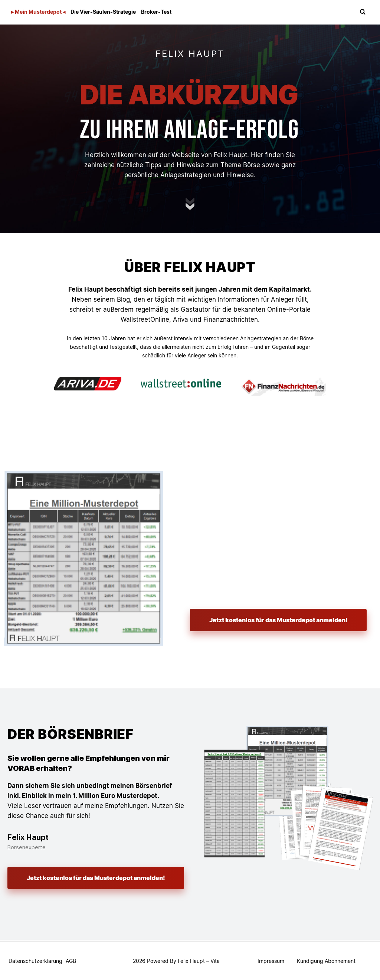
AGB (71, 961)
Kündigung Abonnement (326, 961)
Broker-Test (156, 12)
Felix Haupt (191, 961)
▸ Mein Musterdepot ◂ (38, 12)
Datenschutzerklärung (35, 961)
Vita (215, 961)
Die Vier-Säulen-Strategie (103, 12)
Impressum (271, 961)
